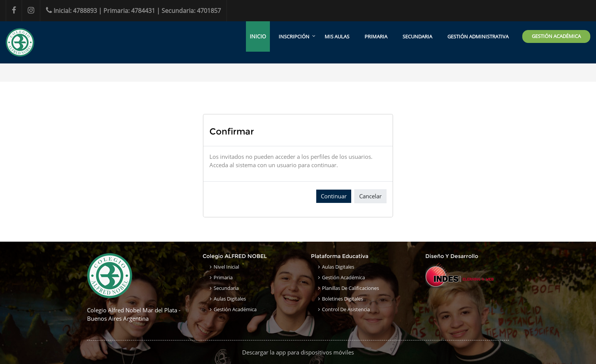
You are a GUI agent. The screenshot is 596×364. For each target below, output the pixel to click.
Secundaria (226, 288)
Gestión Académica (235, 309)
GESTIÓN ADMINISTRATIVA (478, 36)
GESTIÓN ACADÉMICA (556, 36)
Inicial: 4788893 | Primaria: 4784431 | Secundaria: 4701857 (133, 11)
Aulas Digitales (230, 299)
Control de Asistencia (346, 309)
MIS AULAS (337, 36)
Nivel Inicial (226, 267)
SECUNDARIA (417, 36)
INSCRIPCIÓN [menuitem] (294, 36)
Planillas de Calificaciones (350, 288)
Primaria (223, 277)
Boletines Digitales (342, 299)
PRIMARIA (376, 36)
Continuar (334, 196)
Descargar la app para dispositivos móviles (298, 352)
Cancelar (370, 196)
